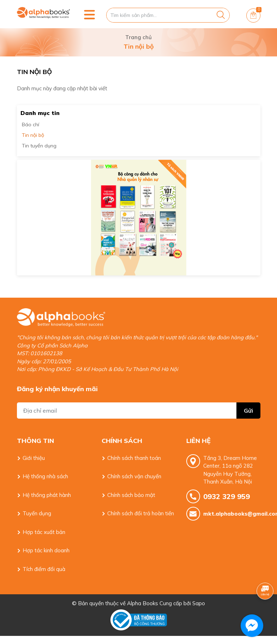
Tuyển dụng (37, 513)
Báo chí (31, 124)
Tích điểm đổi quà (44, 569)
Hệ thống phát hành (47, 495)
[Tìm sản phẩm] (168, 15)
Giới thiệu (34, 458)
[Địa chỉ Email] (139, 411)
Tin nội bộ (33, 135)
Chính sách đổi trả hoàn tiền (141, 513)
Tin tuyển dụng (39, 146)
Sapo (199, 603)
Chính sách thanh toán (134, 458)
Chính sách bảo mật (131, 495)
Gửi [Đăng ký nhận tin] (248, 411)
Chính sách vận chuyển (134, 476)
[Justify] (221, 15)
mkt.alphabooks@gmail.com (232, 514)
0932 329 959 (227, 496)
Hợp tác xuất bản (44, 532)
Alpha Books (143, 603)
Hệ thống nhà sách (45, 476)
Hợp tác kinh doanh (46, 550)
